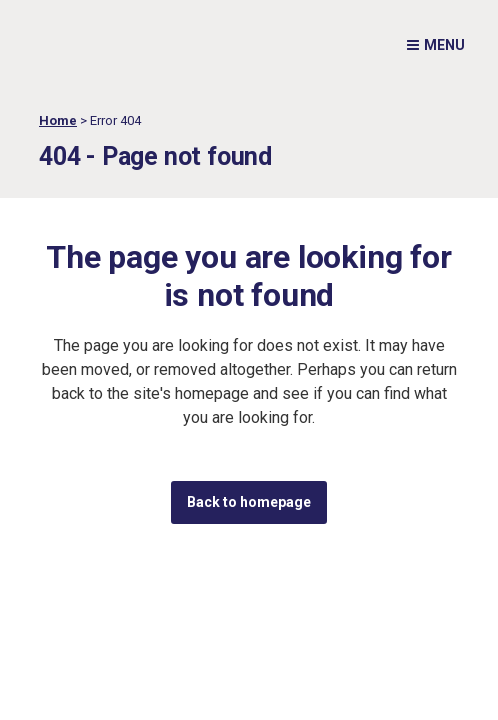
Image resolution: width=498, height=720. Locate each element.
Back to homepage (249, 502)
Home (58, 120)
